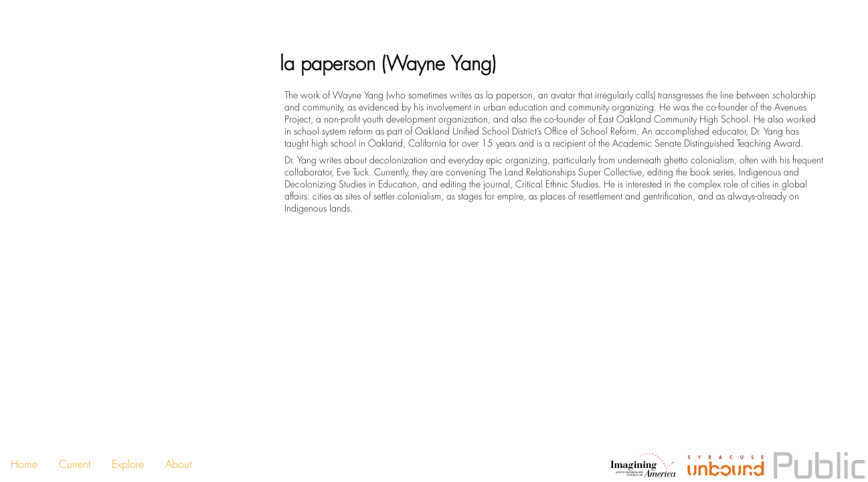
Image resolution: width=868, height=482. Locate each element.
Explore (128, 464)
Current (75, 464)
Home (24, 464)
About (178, 464)
